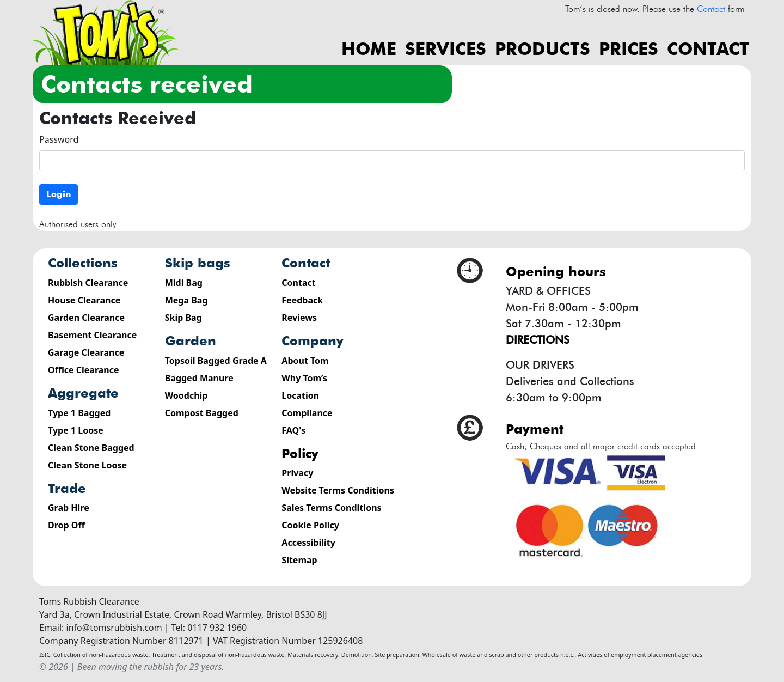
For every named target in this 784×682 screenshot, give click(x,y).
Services (446, 49)
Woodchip (186, 395)
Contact (708, 49)
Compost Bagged (202, 413)
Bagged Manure (199, 378)
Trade (67, 488)
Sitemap (299, 560)
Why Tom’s (304, 378)
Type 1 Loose (76, 430)
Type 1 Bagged (79, 413)
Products (543, 49)
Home (369, 49)
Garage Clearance (86, 352)
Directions (538, 340)
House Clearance (84, 300)
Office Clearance (84, 370)
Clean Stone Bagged (91, 448)
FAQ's (293, 430)
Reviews (299, 318)
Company (313, 341)
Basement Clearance (92, 335)
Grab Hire (69, 508)
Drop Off (66, 525)
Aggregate (83, 393)
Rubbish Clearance (88, 283)
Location (300, 395)
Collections (83, 263)
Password (59, 139)
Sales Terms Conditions (331, 508)
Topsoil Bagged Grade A (216, 361)
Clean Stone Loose (87, 465)
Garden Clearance (86, 318)
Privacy (297, 473)
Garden (191, 341)
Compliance (307, 413)
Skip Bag (183, 318)
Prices (629, 49)
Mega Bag (186, 300)
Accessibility (308, 543)
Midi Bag (184, 283)
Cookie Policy (310, 525)
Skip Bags (198, 263)
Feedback (302, 300)
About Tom (305, 361)
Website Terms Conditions (338, 490)
